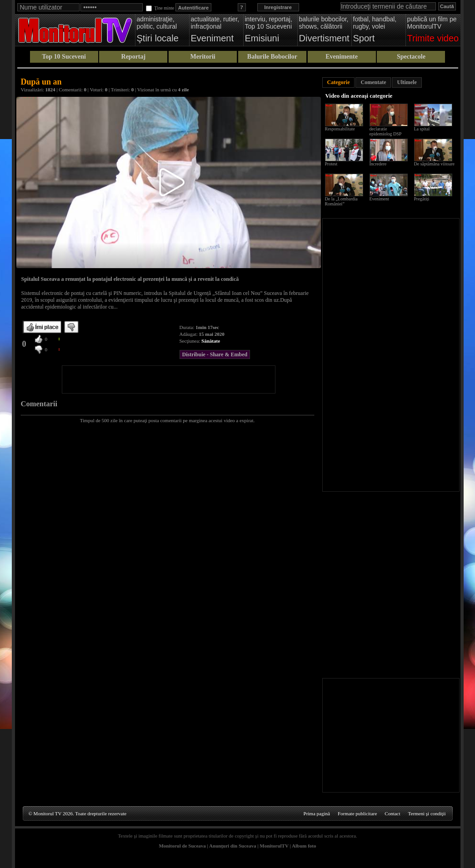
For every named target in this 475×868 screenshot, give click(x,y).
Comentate (373, 82)
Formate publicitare (357, 813)
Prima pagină (317, 813)
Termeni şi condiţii (427, 813)
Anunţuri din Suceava (232, 846)
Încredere (378, 164)
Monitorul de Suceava (182, 846)
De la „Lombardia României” (341, 201)
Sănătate (211, 341)
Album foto (304, 846)
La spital (422, 129)
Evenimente (342, 57)
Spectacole (411, 57)
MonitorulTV (274, 846)
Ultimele (407, 82)
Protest (331, 164)
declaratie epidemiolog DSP (386, 131)
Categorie (339, 82)
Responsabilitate (340, 129)
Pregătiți (422, 199)
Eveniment (379, 199)
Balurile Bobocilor (272, 57)
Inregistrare (278, 7)
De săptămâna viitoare (434, 164)
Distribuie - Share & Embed (215, 354)
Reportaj (134, 57)
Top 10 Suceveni (64, 57)
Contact (392, 813)
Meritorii (203, 57)
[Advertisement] (169, 379)
